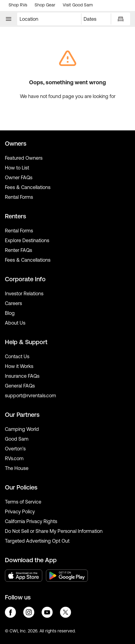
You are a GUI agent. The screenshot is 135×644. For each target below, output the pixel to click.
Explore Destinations (27, 240)
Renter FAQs (19, 250)
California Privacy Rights (31, 521)
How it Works (19, 366)
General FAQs (20, 386)
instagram (29, 612)
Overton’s (15, 449)
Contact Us (17, 356)
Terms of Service (23, 502)
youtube (47, 612)
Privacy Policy (20, 511)
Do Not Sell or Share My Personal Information (54, 531)
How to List (17, 168)
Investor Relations (24, 293)
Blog (10, 313)
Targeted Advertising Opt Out (37, 541)
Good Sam (17, 439)
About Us (15, 323)
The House (17, 468)
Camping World (22, 429)
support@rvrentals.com (30, 395)
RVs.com (14, 458)
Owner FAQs (19, 177)
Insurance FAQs (22, 376)
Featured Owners (24, 158)
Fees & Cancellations (28, 187)
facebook (10, 612)
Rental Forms (19, 197)
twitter (66, 612)
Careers (13, 303)
